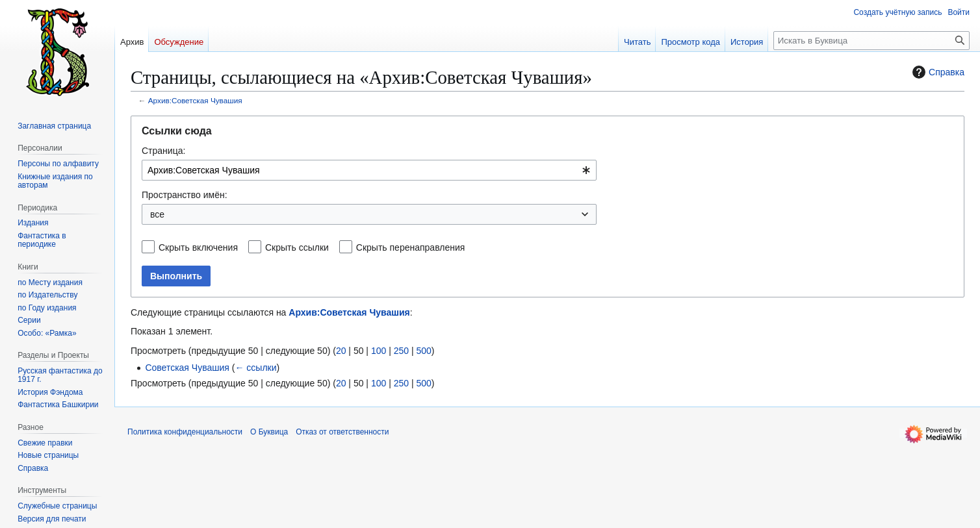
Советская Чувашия (187, 368)
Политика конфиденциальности (185, 432)
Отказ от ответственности (342, 432)
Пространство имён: (185, 195)
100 (379, 351)
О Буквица (269, 432)
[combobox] (369, 170)
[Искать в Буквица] (871, 41)
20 (341, 351)
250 (401, 351)
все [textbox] (157, 214)
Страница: (163, 151)
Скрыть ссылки (297, 247)
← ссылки (255, 368)
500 (423, 351)
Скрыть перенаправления (411, 247)
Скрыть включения (198, 247)
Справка (937, 72)
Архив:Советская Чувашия (195, 100)
